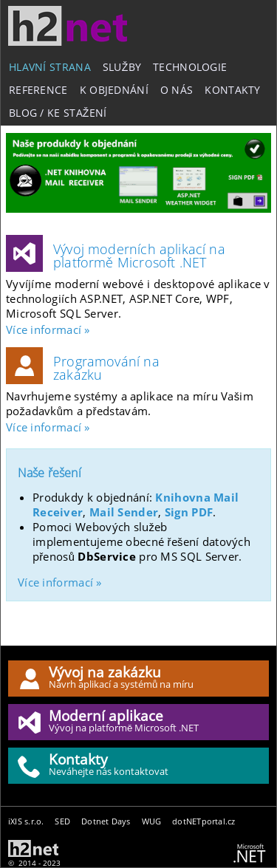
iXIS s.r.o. (26, 821)
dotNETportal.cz (204, 821)
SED (62, 821)
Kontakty (232, 90)
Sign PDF (189, 512)
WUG (152, 821)
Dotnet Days (106, 821)
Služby (122, 67)
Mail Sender (124, 512)
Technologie (190, 67)
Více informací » (48, 329)
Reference (38, 90)
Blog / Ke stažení (58, 113)
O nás (177, 90)
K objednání (114, 90)
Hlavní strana (50, 67)
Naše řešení (49, 473)
